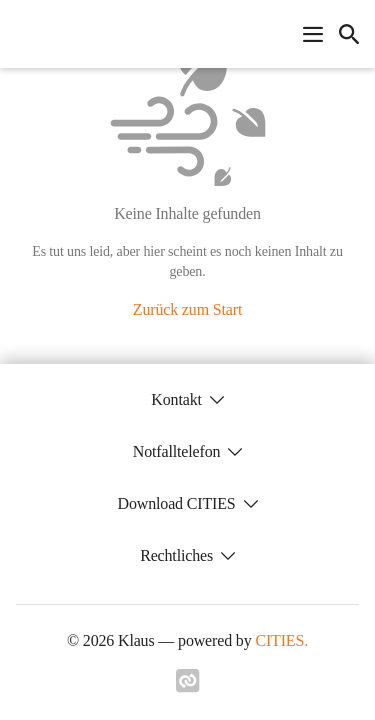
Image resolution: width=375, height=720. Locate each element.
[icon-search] (349, 34)
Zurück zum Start (187, 309)
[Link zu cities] (188, 687)
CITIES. (281, 640)
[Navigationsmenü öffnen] (313, 34)
